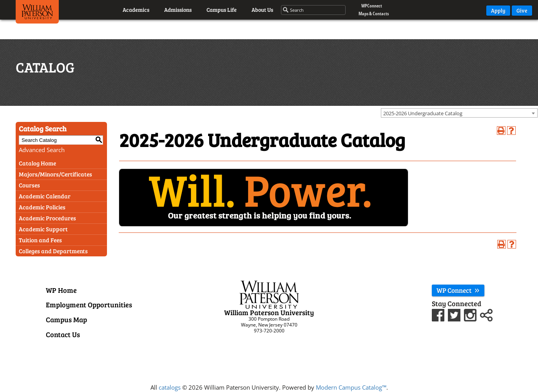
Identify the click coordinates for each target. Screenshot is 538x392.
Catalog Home (37, 163)
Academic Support (43, 229)
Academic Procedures (47, 218)
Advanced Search (42, 150)
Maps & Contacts (374, 14)
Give (522, 10)
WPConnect (372, 6)
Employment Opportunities (89, 305)
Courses (29, 185)
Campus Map (66, 319)
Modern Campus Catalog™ (351, 387)
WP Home (61, 290)
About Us (262, 10)
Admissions (178, 10)
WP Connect (458, 290)
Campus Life (222, 10)
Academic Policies (42, 207)
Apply (498, 10)
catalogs (170, 387)
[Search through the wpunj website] (314, 10)
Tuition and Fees (40, 240)
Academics (136, 10)
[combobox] (459, 113)
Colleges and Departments (53, 251)
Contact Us (63, 334)
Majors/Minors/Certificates (55, 174)
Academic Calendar (45, 196)
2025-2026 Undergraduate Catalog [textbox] (423, 113)
